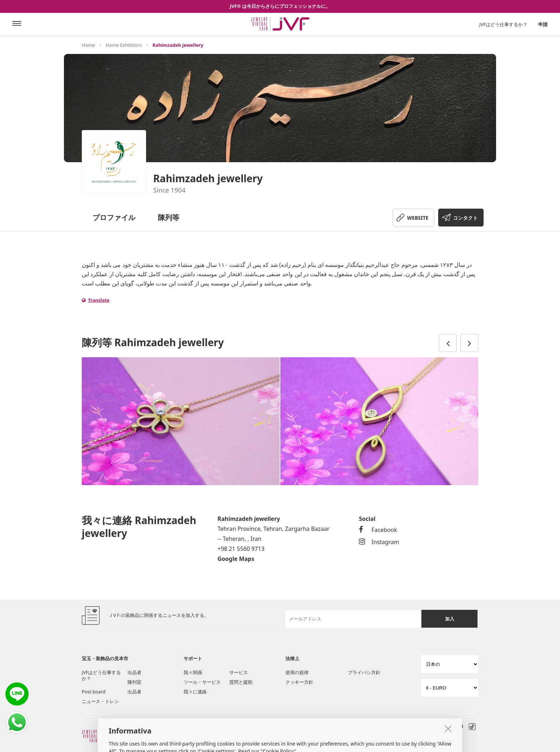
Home (88, 45)
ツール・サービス (202, 682)
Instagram (379, 542)
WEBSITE (418, 218)
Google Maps (236, 559)
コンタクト (465, 218)
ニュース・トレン (100, 701)
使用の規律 (297, 672)
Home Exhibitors (124, 45)
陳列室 (134, 682)
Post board (94, 692)
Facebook (378, 530)
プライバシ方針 (364, 672)
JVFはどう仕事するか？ (503, 24)
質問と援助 (241, 682)
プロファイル (114, 217)
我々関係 (193, 672)
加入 (450, 619)
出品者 (134, 672)
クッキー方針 (299, 682)
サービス (239, 672)
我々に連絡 (195, 692)
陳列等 (169, 217)
